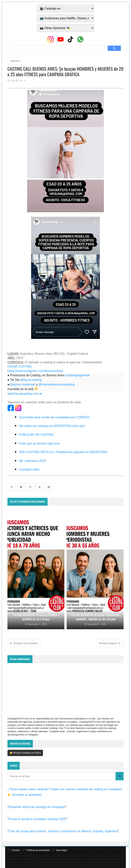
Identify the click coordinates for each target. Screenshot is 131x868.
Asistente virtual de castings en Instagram (37, 807)
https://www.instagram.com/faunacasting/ (35, 371)
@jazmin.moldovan (22, 384)
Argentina (15, 61)
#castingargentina (77, 375)
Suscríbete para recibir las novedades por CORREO (54, 417)
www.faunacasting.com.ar (25, 394)
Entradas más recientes (24, 643)
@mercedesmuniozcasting (57, 384)
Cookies (14, 850)
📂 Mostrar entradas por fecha (25, 753)
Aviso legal (59, 850)
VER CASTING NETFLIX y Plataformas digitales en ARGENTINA (63, 452)
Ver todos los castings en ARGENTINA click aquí (52, 426)
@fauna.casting (31, 380)
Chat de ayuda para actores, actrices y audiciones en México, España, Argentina (63, 831)
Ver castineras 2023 (32, 461)
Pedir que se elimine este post (39, 443)
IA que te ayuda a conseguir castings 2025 (37, 819)
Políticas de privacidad (36, 850)
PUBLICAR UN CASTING (36, 435)
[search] (57, 48)
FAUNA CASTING (20, 366)
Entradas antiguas (110, 643)
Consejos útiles (29, 469)
